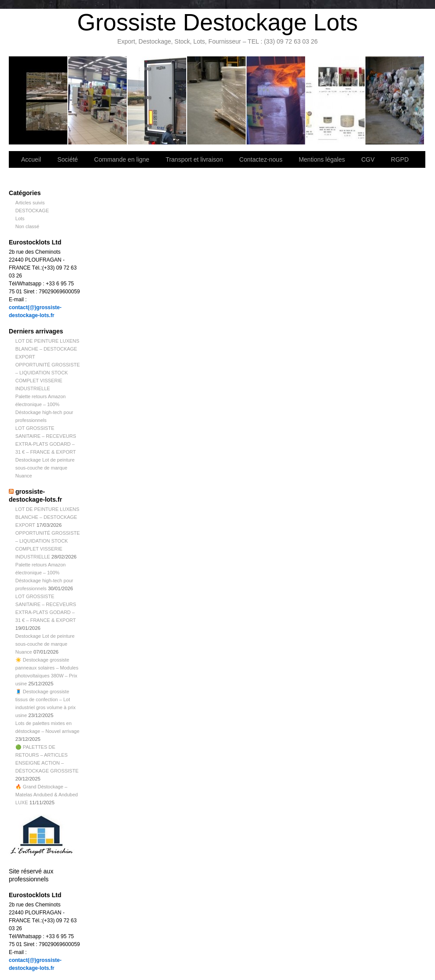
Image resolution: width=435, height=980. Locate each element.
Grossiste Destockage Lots (217, 22)
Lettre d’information (276, 100)
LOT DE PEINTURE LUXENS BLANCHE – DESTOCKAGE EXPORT (47, 349)
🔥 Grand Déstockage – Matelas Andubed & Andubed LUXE (47, 795)
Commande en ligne (122, 159)
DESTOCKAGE (32, 211)
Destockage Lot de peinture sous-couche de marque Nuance (45, 468)
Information (395, 100)
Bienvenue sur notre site (39, 100)
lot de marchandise (336, 100)
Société (98, 100)
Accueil (31, 159)
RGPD (400, 159)
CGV (368, 159)
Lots (20, 218)
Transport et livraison (157, 100)
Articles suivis (30, 203)
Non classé (27, 226)
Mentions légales (322, 159)
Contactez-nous (217, 100)
